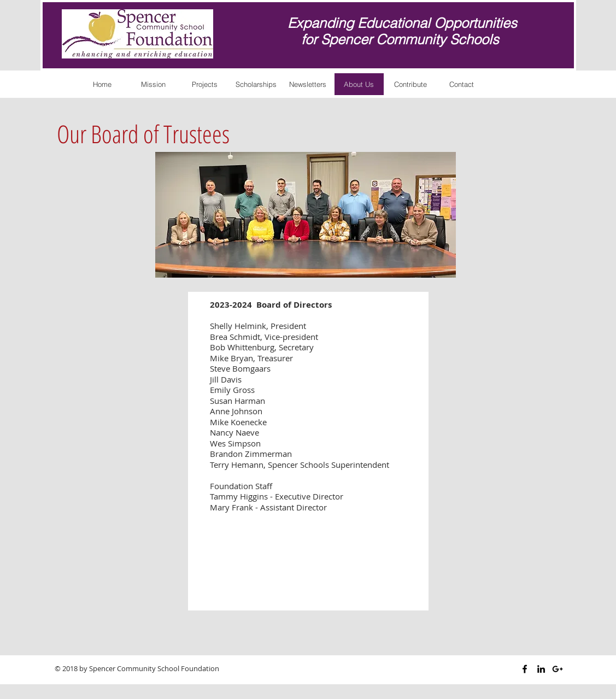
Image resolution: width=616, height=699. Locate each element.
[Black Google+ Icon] (558, 669)
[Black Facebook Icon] (525, 669)
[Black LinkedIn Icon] (541, 669)
